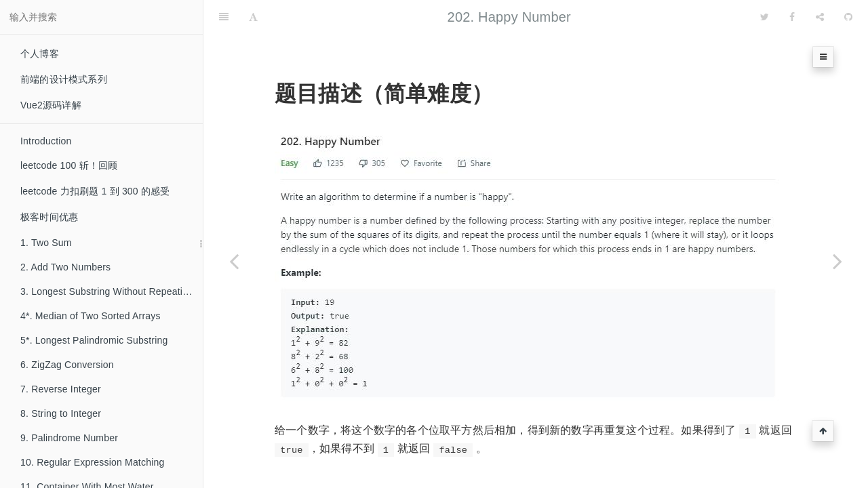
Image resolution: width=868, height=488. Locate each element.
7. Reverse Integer (61, 389)
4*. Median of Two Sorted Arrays (91, 316)
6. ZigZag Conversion (67, 365)
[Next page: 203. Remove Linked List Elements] (837, 261)
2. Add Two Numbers (65, 267)
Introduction (46, 141)
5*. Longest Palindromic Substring (94, 340)
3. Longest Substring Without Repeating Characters (112, 291)
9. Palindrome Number (69, 438)
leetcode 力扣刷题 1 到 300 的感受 (95, 191)
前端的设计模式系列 (64, 79)
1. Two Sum (46, 243)
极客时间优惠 (49, 217)
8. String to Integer (61, 413)
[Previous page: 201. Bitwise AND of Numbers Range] (234, 261)
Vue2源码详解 (51, 105)
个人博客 (40, 54)
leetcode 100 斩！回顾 (69, 165)
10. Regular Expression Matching (92, 462)
